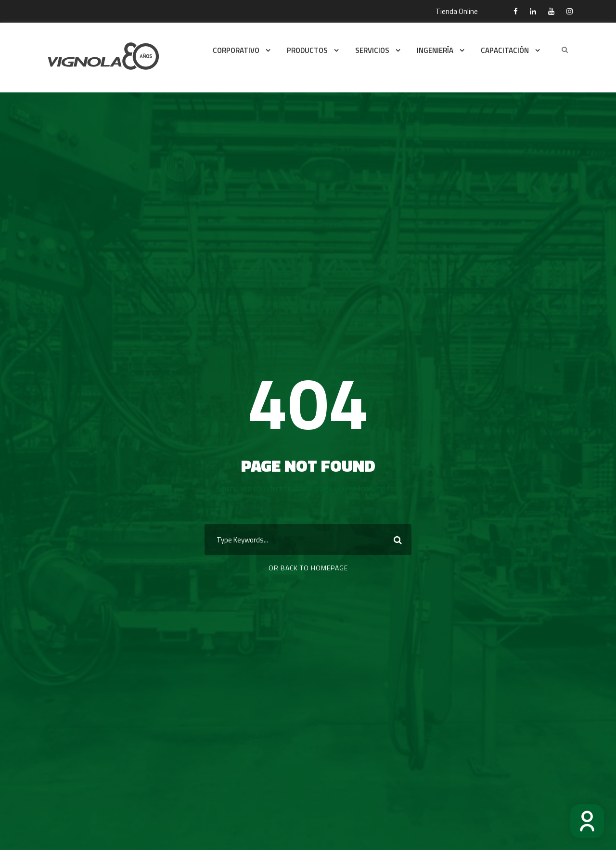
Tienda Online (457, 11)
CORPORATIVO (236, 50)
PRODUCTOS (307, 50)
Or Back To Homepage (308, 568)
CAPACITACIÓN (505, 50)
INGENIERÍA (435, 50)
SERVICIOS (372, 50)
